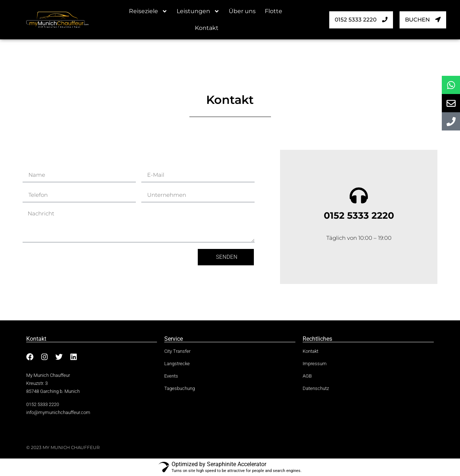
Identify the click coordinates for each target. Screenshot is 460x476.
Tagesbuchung (180, 389)
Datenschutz (316, 389)
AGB (307, 376)
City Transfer (177, 351)
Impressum (315, 364)
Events (171, 376)
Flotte (274, 11)
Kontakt (207, 28)
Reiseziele (148, 11)
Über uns (242, 11)
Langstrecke (177, 364)
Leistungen (198, 11)
